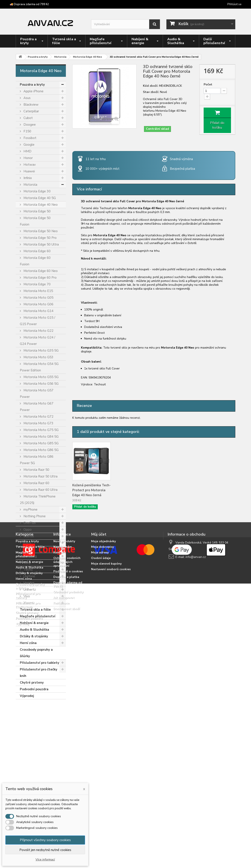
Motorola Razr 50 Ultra (40, 476)
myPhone (30, 510)
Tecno (28, 570)
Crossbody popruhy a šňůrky (36, 653)
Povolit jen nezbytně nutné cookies (45, 850)
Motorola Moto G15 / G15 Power (37, 321)
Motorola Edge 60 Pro (40, 278)
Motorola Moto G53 (38, 357)
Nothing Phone (34, 516)
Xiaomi (28, 603)
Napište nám (63, 741)
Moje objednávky (103, 736)
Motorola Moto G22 (38, 331)
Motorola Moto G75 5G (41, 430)
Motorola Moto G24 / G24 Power (37, 341)
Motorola (30, 185)
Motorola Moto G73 (38, 423)
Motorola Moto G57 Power (37, 394)
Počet (208, 85)
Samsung (30, 556)
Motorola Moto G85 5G (41, 443)
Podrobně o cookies (68, 766)
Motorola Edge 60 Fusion (35, 261)
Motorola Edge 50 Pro (40, 238)
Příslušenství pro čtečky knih (39, 673)
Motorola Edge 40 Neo (40, 205)
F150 (27, 131)
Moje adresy (100, 747)
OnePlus (29, 523)
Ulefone (29, 576)
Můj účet (99, 729)
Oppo (27, 530)
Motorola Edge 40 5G (39, 198)
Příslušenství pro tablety (40, 663)
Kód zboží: (151, 86)
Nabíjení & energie (34, 623)
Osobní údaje (101, 752)
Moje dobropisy (102, 741)
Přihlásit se (234, 4)
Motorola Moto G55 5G (41, 377)
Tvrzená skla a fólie (35, 610)
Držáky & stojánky (34, 636)
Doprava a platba (66, 771)
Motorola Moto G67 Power (37, 407)
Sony (27, 563)
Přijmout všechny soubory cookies (45, 840)
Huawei (29, 171)
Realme (29, 550)
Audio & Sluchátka (34, 630)
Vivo (26, 596)
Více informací (45, 860)
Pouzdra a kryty (32, 85)
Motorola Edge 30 (37, 191)
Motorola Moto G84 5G (41, 437)
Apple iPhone (33, 91)
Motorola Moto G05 (38, 298)
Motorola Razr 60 (36, 483)
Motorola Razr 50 (36, 470)
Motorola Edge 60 (37, 251)
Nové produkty (64, 736)
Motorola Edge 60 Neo (40, 271)
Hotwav (29, 165)
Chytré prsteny (32, 683)
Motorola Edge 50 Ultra (41, 244)
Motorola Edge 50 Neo (40, 231)
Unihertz (29, 590)
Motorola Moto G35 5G (41, 351)
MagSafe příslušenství (38, 616)
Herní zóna (28, 643)
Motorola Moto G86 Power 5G (37, 460)
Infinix (27, 178)
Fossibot (29, 138)
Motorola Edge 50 (37, 211)
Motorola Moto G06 (38, 304)
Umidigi (28, 583)
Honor (28, 158)
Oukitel (28, 536)
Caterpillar (31, 111)
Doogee (29, 125)
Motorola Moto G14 (38, 311)
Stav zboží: (151, 92)
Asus (27, 98)
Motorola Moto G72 (38, 417)
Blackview (31, 105)
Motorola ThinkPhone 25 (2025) (38, 500)
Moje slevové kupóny (106, 758)
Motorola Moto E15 (38, 291)
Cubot (28, 118)
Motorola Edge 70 (37, 284)
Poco (27, 543)
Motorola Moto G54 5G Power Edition (39, 367)
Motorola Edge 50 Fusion (35, 221)
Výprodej (27, 696)
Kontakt (60, 747)
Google (29, 145)
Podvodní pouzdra (34, 689)
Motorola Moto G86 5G (41, 450)
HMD (27, 151)
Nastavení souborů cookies (111, 764)
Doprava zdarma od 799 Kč (68, 779)
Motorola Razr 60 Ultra (40, 490)
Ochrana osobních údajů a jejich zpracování (67, 756)
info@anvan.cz (196, 751)
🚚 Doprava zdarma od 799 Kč (29, 4)
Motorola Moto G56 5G (41, 384)
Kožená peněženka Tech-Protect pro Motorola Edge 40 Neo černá (91, 490)
